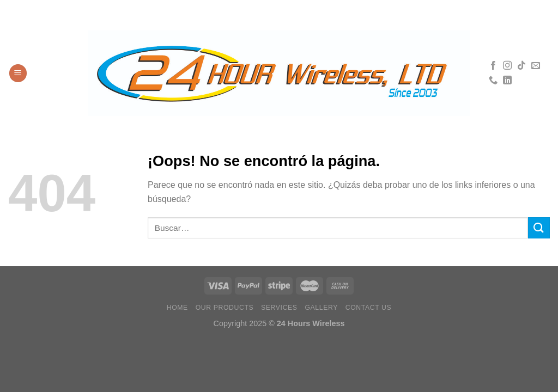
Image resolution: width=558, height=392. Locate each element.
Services (279, 308)
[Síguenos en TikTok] (521, 66)
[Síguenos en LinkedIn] (507, 81)
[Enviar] (539, 228)
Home (177, 308)
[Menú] (18, 73)
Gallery (321, 308)
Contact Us (369, 308)
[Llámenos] (493, 81)
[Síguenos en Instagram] (507, 66)
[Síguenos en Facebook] (493, 66)
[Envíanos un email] (536, 66)
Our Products (225, 308)
